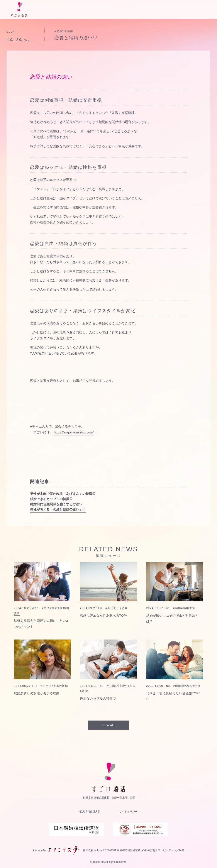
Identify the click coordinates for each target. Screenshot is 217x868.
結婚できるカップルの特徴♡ (51, 499)
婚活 (47, 608)
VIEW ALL (108, 725)
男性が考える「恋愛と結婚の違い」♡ (58, 509)
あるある (113, 608)
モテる (47, 686)
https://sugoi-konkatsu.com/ (74, 432)
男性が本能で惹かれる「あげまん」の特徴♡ (63, 494)
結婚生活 (189, 608)
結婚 (70, 31)
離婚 (65, 686)
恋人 (133, 686)
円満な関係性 (118, 686)
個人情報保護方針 (90, 812)
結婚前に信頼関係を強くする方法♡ (56, 504)
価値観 (180, 686)
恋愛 (60, 31)
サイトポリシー (128, 812)
